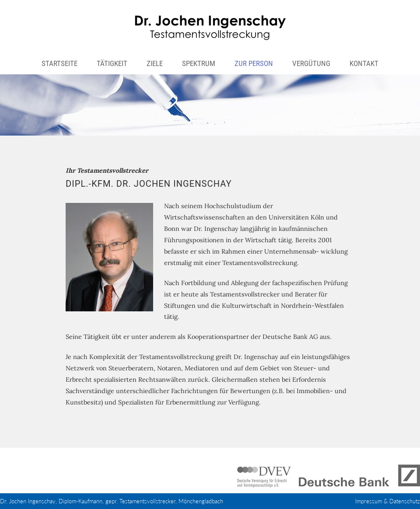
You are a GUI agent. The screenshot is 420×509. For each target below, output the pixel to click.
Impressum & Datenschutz (388, 501)
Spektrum (199, 63)
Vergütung (311, 63)
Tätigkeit (112, 63)
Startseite (59, 63)
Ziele (155, 63)
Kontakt (364, 63)
